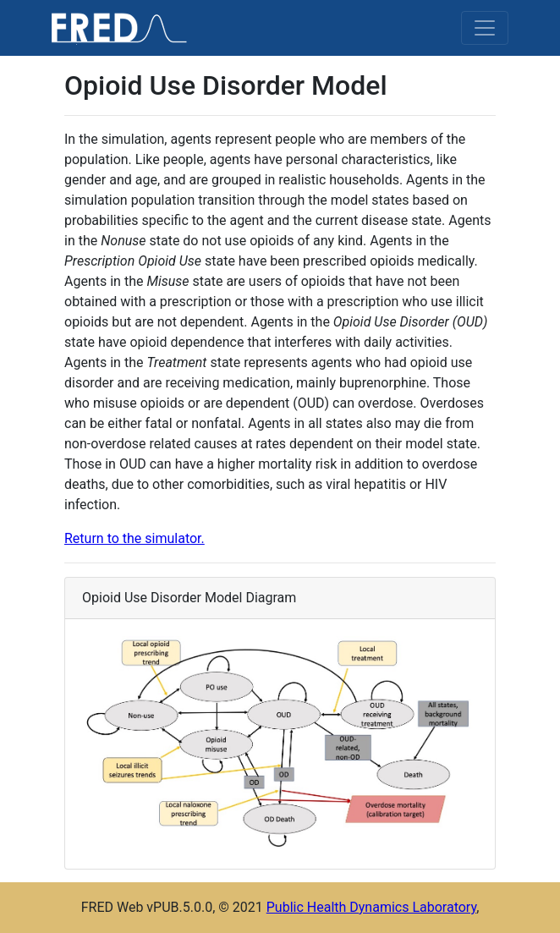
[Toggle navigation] (485, 28)
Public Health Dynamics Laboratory (371, 907)
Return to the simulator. (135, 538)
